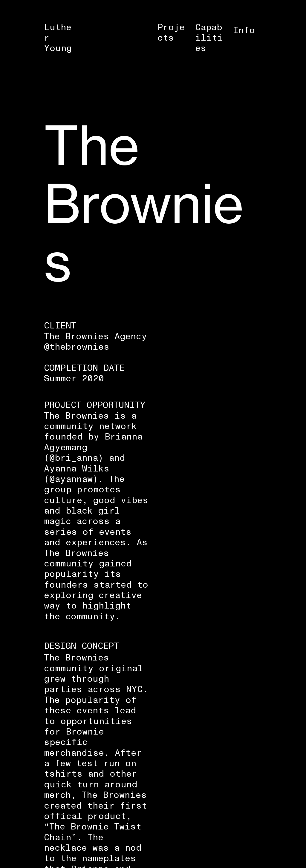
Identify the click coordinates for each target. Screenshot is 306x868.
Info (244, 30)
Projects (171, 33)
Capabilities (209, 38)
